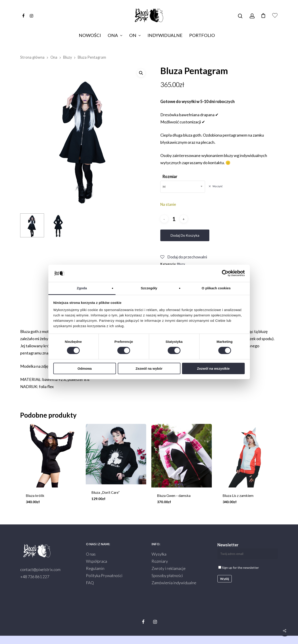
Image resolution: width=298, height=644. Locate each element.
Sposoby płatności (167, 575)
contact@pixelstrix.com (40, 569)
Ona (115, 35)
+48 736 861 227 (35, 577)
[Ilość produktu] (174, 219)
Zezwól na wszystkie (213, 368)
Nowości (90, 35)
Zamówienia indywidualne (174, 583)
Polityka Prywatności (104, 575)
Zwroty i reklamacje (169, 568)
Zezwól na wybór (149, 368)
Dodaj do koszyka (185, 235)
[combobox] (183, 187)
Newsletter (248, 551)
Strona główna (32, 57)
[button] (141, 73)
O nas (91, 554)
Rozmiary (160, 561)
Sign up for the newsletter (239, 568)
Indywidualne (165, 35)
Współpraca (96, 561)
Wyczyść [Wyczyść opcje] (218, 186)
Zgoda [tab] (82, 288)
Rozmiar (170, 176)
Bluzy (68, 57)
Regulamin (95, 568)
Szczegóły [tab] (149, 288)
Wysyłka (159, 554)
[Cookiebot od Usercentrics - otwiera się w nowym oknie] (225, 273)
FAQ (90, 583)
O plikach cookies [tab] (216, 288)
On (135, 35)
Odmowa (85, 368)
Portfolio (202, 35)
